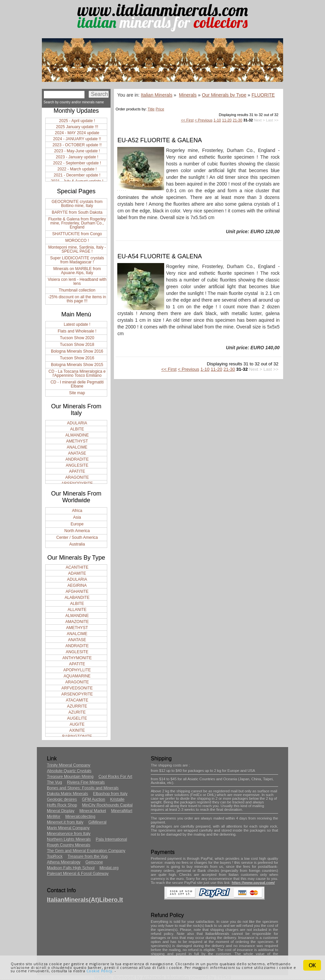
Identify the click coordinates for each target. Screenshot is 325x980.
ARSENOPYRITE (77, 694)
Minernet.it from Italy (65, 822)
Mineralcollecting (80, 817)
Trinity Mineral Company (69, 765)
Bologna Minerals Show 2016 (77, 351)
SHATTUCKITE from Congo (77, 234)
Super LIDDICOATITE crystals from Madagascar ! (77, 260)
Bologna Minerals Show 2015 (77, 365)
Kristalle (117, 800)
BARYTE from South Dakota (77, 212)
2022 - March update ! (77, 169)
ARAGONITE (77, 477)
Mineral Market (93, 811)
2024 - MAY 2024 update (77, 133)
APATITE (77, 471)
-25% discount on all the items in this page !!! (77, 299)
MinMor (54, 817)
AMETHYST (77, 441)
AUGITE (77, 724)
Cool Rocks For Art (115, 777)
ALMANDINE (77, 435)
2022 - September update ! (77, 163)
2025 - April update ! (77, 121)
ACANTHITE (77, 567)
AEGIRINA (77, 585)
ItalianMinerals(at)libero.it (85, 900)
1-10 (217, 120)
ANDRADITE (77, 459)
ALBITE (77, 429)
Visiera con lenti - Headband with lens (77, 281)
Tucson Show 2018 (77, 345)
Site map (77, 393)
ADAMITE (77, 573)
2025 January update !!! (77, 127)
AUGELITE (77, 718)
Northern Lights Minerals (69, 839)
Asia (77, 517)
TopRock (55, 857)
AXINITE (77, 730)
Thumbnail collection (77, 290)
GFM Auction (93, 800)
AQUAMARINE (77, 676)
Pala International (111, 839)
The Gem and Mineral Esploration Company (86, 851)
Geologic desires (62, 800)
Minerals (188, 95)
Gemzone (94, 862)
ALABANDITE (77, 598)
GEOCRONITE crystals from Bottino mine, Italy (77, 204)
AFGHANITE (77, 591)
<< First (187, 120)
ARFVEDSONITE (77, 688)
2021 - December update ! (77, 175)
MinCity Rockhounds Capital (107, 805)
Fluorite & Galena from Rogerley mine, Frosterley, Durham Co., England (77, 223)
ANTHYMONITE (77, 658)
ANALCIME (77, 447)
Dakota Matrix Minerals (68, 794)
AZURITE (77, 712)
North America (77, 531)
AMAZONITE (77, 622)
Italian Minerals (156, 95)
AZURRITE (77, 706)
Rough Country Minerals (69, 845)
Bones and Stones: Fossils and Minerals (83, 788)
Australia (77, 544)
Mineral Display (61, 811)
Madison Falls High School (71, 868)
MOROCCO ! (77, 241)
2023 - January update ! (77, 157)
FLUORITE (263, 95)
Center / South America (77, 537)
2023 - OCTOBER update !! (77, 145)
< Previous (204, 120)
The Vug (54, 782)
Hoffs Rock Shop (62, 805)
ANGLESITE (77, 465)
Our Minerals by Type (224, 95)
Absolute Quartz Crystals (69, 771)
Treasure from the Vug (88, 857)
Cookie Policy (99, 971)
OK (312, 965)
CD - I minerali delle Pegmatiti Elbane (77, 384)
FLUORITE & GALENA (171, 140)
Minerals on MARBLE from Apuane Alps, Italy (77, 271)
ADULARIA (77, 423)
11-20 (227, 120)
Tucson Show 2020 (77, 338)
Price (160, 109)
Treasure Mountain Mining (70, 777)
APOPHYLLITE (77, 670)
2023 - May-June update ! (77, 151)
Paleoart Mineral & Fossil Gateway (78, 874)
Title (151, 109)
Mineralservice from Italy (69, 834)
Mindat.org (109, 868)
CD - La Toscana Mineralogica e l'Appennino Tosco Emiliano (77, 373)
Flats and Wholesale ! (77, 331)
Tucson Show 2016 (77, 358)
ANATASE (77, 453)
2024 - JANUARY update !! (77, 139)
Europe (77, 524)
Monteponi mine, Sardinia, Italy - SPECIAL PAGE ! (77, 249)
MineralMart (121, 811)
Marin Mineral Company (68, 828)
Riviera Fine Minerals (86, 782)
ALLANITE (77, 610)
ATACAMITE (77, 700)
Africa (77, 511)
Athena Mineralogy (64, 862)
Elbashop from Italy (110, 794)
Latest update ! (77, 324)
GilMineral (97, 822)
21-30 (237, 120)
